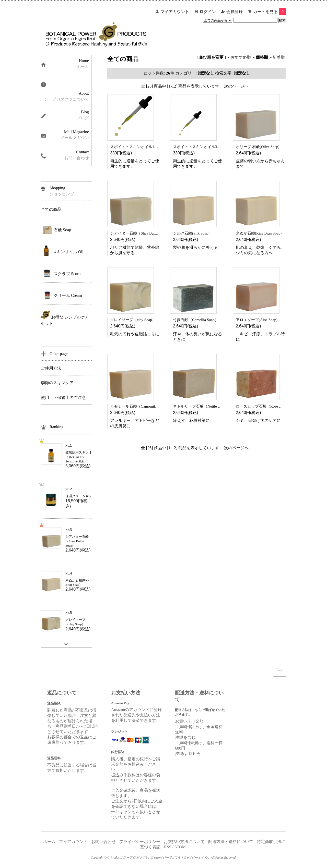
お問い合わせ (103, 842)
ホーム (49, 842)
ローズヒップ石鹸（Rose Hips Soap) (266, 406)
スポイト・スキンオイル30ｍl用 (200, 147)
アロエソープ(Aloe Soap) (257, 320)
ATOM (180, 847)
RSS (168, 847)
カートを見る (270, 12)
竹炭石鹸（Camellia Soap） (196, 320)
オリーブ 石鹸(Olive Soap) (258, 147)
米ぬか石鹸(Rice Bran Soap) (259, 233)
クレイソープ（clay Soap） (133, 320)
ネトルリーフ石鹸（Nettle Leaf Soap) (205, 406)
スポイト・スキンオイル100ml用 (138, 147)
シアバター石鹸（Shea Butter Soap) (139, 233)
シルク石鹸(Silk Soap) (191, 233)
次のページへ (236, 86)
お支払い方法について (184, 842)
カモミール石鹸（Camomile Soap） (140, 406)
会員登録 (235, 12)
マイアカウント (175, 12)
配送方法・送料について (231, 842)
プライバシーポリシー (140, 842)
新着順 (279, 57)
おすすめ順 (241, 57)
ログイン (208, 12)
